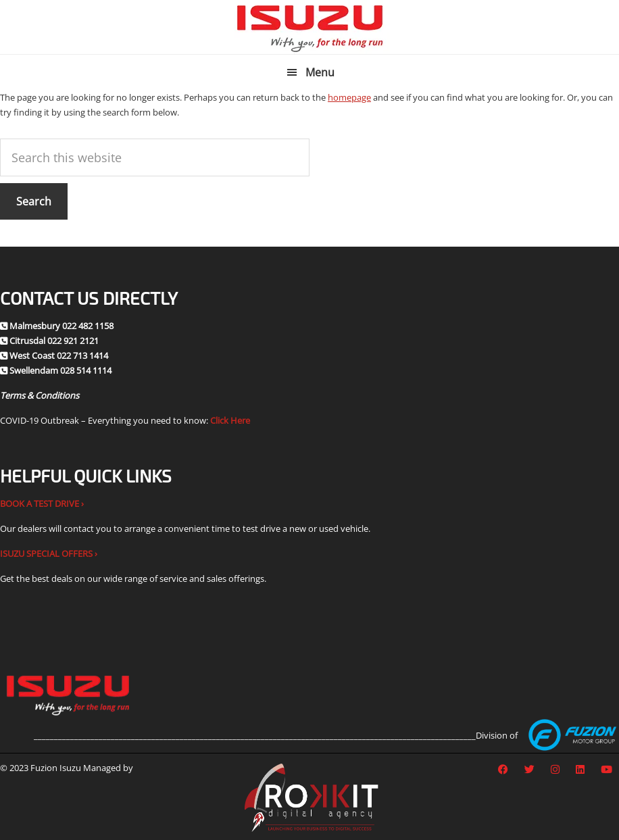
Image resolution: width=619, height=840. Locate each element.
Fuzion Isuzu (310, 27)
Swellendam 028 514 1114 (60, 370)
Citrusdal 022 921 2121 (54, 341)
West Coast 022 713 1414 (59, 355)
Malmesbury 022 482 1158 (61, 326)
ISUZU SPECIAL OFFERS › (49, 553)
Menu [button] (320, 72)
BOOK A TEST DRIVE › (42, 503)
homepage (349, 97)
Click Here (230, 420)
